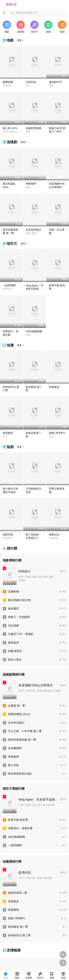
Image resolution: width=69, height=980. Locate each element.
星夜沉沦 (54, 535)
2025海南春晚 (34, 331)
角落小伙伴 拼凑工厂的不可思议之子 (57, 132)
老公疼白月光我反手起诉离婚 (10, 492)
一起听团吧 (9, 285)
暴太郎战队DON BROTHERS (10, 187)
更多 (21, 40)
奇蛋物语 (8, 433)
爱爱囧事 (8, 82)
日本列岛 (31, 82)
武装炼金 (54, 387)
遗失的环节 (55, 82)
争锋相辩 (31, 184)
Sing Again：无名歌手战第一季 (34, 289)
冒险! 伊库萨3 (57, 433)
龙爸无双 (8, 535)
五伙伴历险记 (34, 230)
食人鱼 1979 (10, 128)
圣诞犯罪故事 (34, 128)
